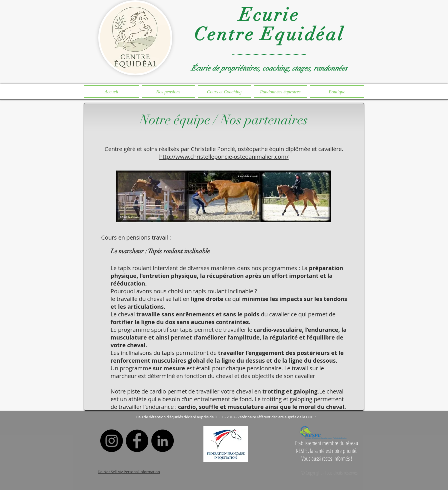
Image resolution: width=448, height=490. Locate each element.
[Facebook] (137, 441)
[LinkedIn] (162, 441)
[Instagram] (112, 441)
